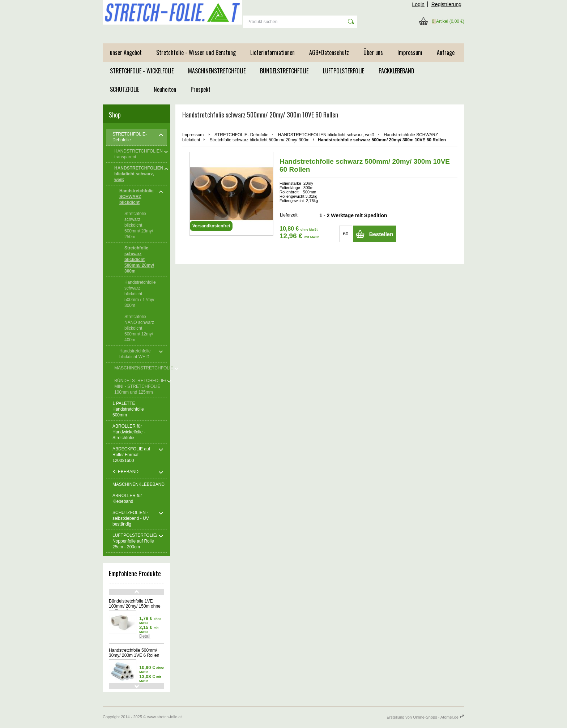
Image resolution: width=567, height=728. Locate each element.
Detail (145, 636)
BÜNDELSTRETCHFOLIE (284, 71)
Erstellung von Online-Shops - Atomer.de (425, 717)
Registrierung (446, 4)
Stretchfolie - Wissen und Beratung (196, 52)
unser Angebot (126, 52)
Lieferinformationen (272, 52)
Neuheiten (165, 89)
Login (418, 4)
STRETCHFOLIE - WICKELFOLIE (142, 71)
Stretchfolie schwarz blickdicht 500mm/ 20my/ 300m (260, 140)
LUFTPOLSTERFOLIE (344, 71)
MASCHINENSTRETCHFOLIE (217, 71)
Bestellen (381, 234)
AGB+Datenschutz (329, 52)
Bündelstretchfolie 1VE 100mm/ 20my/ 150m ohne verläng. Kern (135, 606)
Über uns (373, 52)
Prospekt (201, 89)
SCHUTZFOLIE (125, 89)
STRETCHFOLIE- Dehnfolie (241, 135)
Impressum (410, 52)
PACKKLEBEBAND (397, 71)
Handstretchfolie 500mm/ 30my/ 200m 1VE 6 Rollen (134, 653)
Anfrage (446, 52)
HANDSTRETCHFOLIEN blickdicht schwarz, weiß (326, 135)
